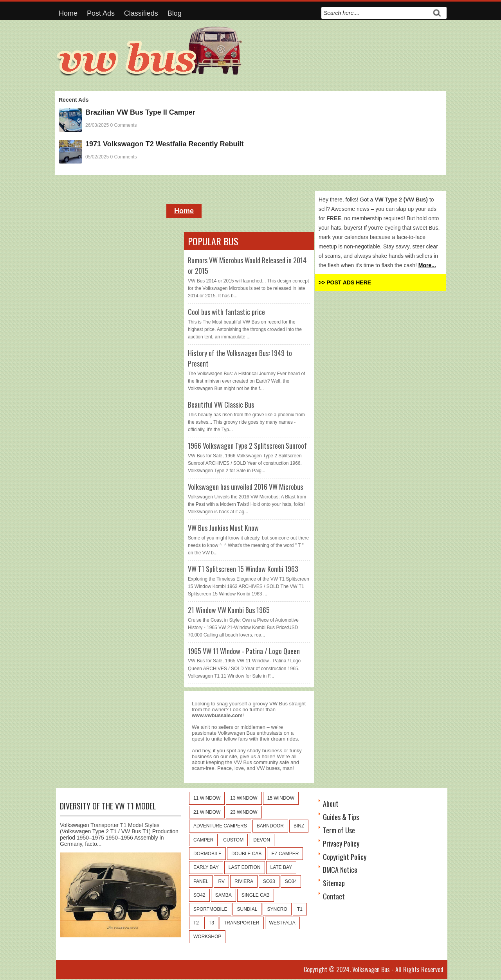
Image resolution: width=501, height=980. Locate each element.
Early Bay (206, 867)
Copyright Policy (345, 857)
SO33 (269, 881)
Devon (262, 840)
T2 (196, 923)
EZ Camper (285, 854)
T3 (211, 923)
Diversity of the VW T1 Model (108, 806)
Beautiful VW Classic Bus (221, 405)
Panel (201, 881)
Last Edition (245, 867)
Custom (233, 840)
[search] (375, 13)
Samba (223, 895)
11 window (207, 798)
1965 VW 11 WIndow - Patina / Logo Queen (244, 651)
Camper (203, 840)
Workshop (207, 937)
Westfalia (282, 923)
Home (68, 13)
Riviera (244, 881)
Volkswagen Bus (371, 969)
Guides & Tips (341, 817)
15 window (281, 798)
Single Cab (256, 895)
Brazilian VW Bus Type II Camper (140, 112)
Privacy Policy (341, 843)
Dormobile (207, 854)
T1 (300, 909)
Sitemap (334, 883)
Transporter (241, 923)
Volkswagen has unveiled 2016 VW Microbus (245, 487)
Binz (299, 826)
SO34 (291, 881)
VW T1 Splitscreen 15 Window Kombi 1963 (243, 569)
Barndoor (270, 826)
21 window (207, 812)
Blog (175, 13)
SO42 (199, 895)
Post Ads (101, 13)
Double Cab (246, 854)
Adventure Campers (220, 826)
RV (221, 881)
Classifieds (141, 13)
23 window (244, 812)
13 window (244, 798)
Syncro (277, 909)
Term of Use (339, 830)
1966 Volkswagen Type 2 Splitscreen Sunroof (247, 446)
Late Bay (281, 867)
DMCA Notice (340, 870)
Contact (334, 896)
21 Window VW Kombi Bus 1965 (229, 610)
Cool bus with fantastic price (226, 312)
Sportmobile (210, 909)
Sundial (247, 909)
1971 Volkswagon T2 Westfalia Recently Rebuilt (164, 144)
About (331, 804)
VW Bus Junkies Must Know (223, 528)
